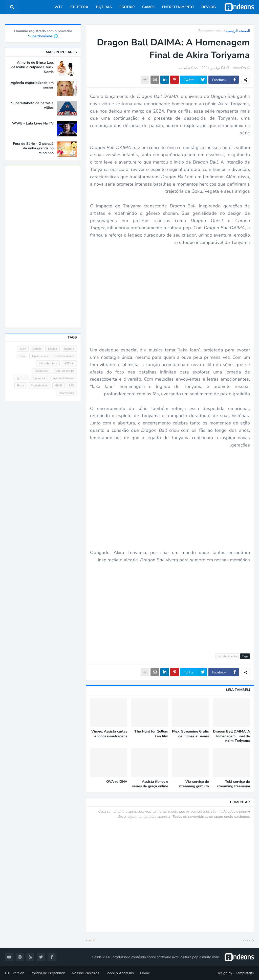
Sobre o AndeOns (120, 973)
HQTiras (69, 363)
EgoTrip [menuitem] (127, 7)
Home (145, 973)
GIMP (59, 386)
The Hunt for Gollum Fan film (151, 734)
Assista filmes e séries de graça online (150, 784)
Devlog (52, 349)
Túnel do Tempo (64, 371)
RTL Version (15, 973)
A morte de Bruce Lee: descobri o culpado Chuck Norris (33, 67)
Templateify (245, 973)
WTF (23, 349)
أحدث (247, 940)
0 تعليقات (186, 68)
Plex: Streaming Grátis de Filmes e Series (190, 734)
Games (37, 349)
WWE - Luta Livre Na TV (33, 123)
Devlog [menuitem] (209, 7)
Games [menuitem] (148, 7)
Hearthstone (66, 393)
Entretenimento (210, 31)
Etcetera (69, 349)
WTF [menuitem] (59, 7)
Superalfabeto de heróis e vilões (32, 105)
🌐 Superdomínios (43, 36)
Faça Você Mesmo (63, 378)
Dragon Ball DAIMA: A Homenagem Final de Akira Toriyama (231, 736)
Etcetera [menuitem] (79, 7)
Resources (41, 371)
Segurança (38, 378)
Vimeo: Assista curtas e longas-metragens (109, 734)
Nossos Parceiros (85, 973)
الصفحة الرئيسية (238, 31)
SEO (71, 386)
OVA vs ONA (117, 782)
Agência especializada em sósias (32, 85)
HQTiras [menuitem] (104, 7)
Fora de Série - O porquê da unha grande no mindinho (33, 148)
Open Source (40, 356)
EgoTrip (20, 378)
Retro (21, 386)
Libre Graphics (48, 363)
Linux (22, 356)
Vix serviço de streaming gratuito (194, 784)
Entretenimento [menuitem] (178, 7)
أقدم (92, 940)
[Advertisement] (170, 605)
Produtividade (40, 386)
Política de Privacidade (48, 973)
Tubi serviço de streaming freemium (233, 784)
